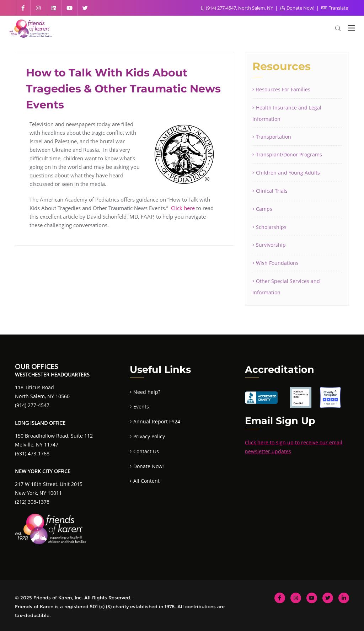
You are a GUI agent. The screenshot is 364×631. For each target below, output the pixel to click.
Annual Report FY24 (157, 421)
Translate (335, 8)
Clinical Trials (272, 191)
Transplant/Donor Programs (289, 154)
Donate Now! (298, 8)
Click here (183, 208)
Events (141, 407)
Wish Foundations (277, 263)
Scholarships (271, 227)
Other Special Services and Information (286, 287)
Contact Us (146, 451)
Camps (264, 209)
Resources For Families (283, 89)
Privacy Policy (149, 436)
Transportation (274, 137)
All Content (146, 481)
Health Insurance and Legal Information (287, 113)
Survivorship (271, 245)
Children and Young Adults (288, 173)
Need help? (147, 392)
